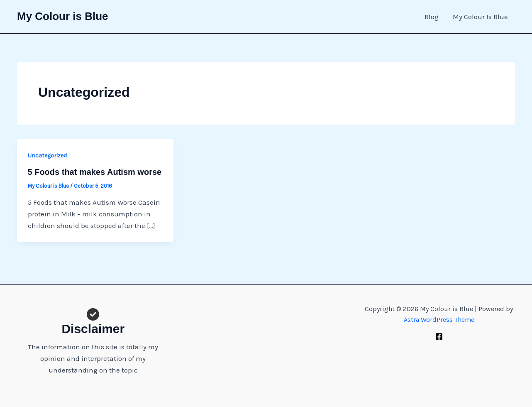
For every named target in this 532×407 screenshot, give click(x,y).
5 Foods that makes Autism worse (95, 172)
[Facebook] (439, 336)
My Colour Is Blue (480, 17)
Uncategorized (47, 156)
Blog (432, 17)
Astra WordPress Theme (439, 320)
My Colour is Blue (63, 16)
